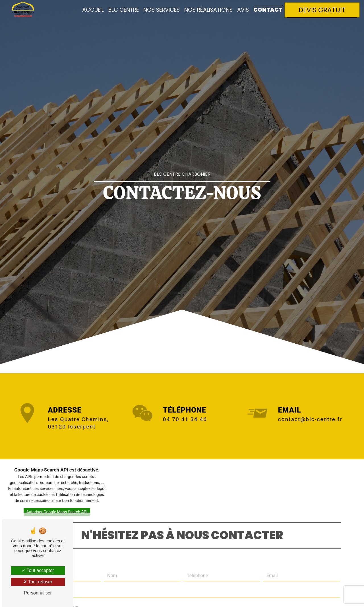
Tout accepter (38, 570)
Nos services (162, 10)
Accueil (93, 10)
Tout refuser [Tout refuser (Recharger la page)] (38, 582)
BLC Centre (124, 10)
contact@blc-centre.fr (310, 419)
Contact (268, 10)
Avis (243, 10)
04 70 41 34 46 (185, 419)
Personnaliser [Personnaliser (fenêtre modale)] (38, 593)
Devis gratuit (322, 10)
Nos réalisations (208, 10)
